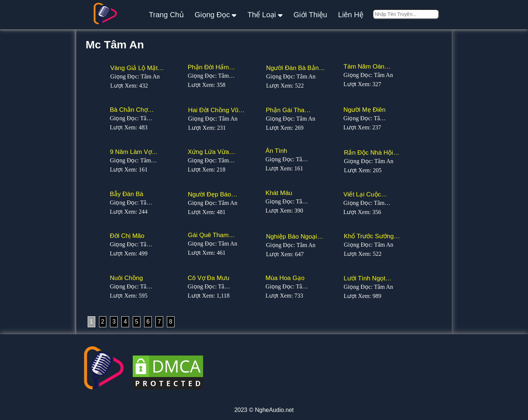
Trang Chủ (166, 15)
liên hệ (351, 15)
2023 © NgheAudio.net (264, 410)
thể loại (265, 14)
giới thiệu (311, 15)
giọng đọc (216, 14)
